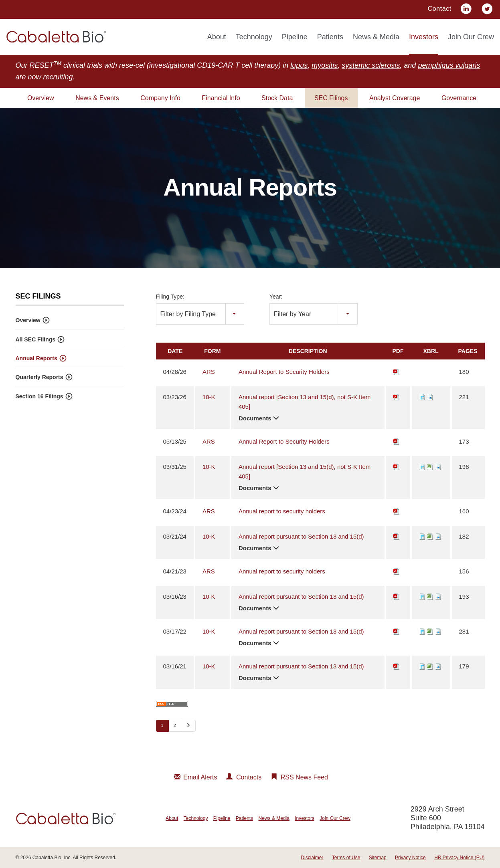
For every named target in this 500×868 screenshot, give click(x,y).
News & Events (97, 98)
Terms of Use (346, 858)
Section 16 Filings (39, 396)
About (217, 37)
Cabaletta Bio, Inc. (52, 858)
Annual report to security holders (282, 511)
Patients (330, 37)
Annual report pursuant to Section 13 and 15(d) (301, 536)
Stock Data (277, 98)
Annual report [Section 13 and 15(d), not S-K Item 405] (305, 401)
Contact (440, 9)
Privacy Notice (410, 858)
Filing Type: (170, 297)
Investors (424, 37)
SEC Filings (331, 98)
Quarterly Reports (39, 377)
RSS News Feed (304, 777)
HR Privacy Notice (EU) (459, 858)
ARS (209, 371)
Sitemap (378, 858)
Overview (41, 98)
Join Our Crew (471, 37)
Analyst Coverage (395, 98)
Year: (276, 297)
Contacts (249, 777)
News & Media (376, 37)
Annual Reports (36, 358)
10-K (209, 397)
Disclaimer (312, 858)
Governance (459, 98)
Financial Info (221, 98)
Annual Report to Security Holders (284, 371)
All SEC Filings (36, 339)
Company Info (160, 98)
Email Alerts (200, 777)
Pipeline (295, 37)
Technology (254, 37)
